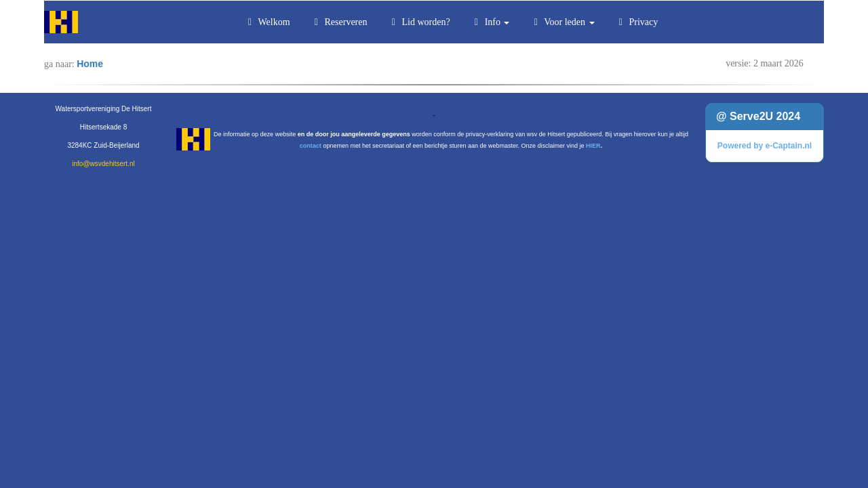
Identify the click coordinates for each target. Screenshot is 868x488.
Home (90, 64)
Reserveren (339, 22)
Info (490, 22)
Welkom (267, 22)
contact (311, 146)
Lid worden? (419, 22)
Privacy (637, 22)
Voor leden (562, 22)
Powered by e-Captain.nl (765, 146)
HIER (593, 146)
